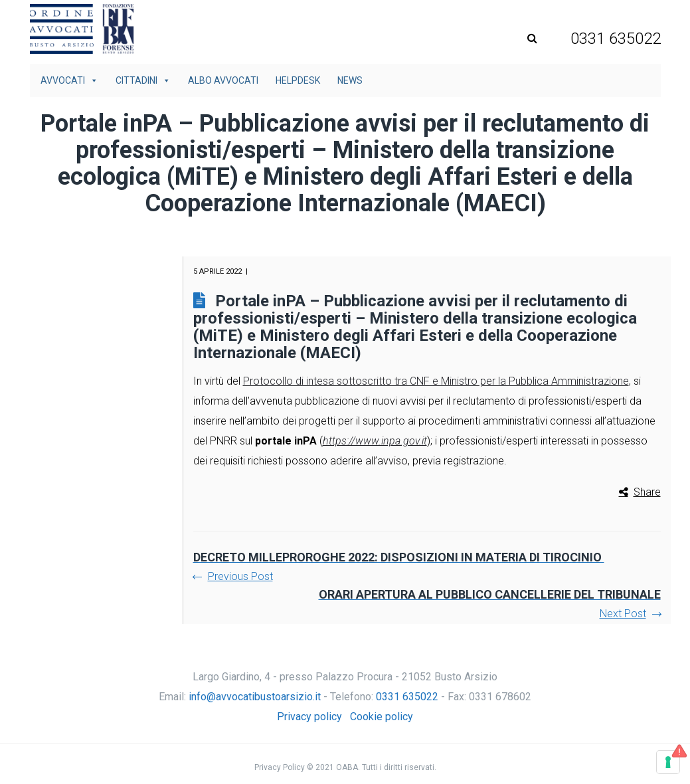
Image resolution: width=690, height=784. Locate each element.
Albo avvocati (223, 80)
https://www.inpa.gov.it (375, 441)
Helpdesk (298, 80)
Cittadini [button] (143, 80)
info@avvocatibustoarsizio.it (255, 697)
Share (647, 492)
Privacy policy (309, 717)
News (350, 80)
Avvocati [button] (69, 80)
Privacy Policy (280, 767)
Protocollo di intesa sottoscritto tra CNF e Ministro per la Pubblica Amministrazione (436, 381)
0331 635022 (407, 697)
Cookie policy (382, 717)
